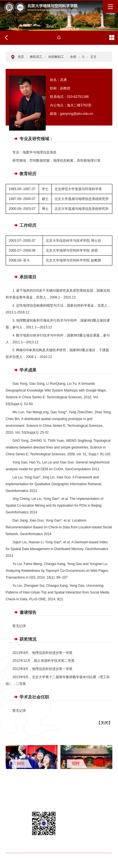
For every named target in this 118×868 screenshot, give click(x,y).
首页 (21, 57)
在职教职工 (56, 57)
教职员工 (36, 57)
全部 (73, 57)
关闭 (104, 723)
